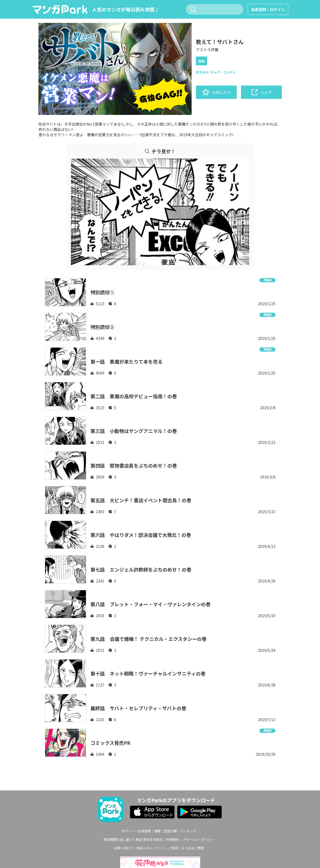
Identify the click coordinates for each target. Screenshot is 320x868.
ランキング (188, 831)
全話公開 (170, 831)
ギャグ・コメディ (223, 72)
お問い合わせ (123, 848)
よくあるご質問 (193, 848)
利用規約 (172, 839)
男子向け (202, 72)
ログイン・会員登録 (136, 831)
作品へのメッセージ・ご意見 (157, 848)
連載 (157, 831)
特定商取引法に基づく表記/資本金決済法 (133, 839)
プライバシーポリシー (198, 839)
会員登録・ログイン (268, 9)
